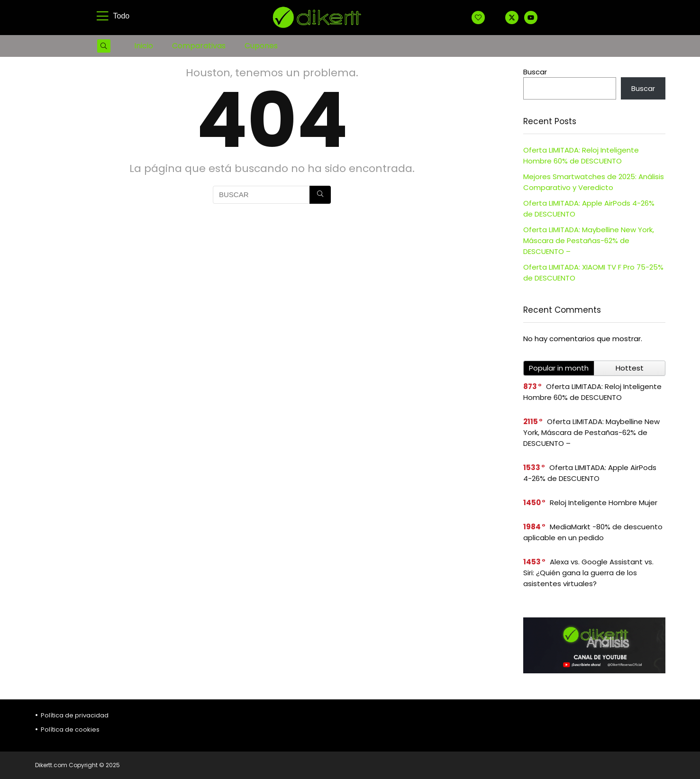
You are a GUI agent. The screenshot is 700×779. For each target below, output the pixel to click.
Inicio (144, 46)
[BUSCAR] (320, 195)
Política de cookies (70, 729)
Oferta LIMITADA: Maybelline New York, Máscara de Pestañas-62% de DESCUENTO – (589, 240)
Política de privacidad (75, 715)
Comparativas (199, 46)
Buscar (535, 72)
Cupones (261, 46)
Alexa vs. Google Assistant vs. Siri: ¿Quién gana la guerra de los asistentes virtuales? (588, 573)
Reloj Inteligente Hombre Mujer (604, 503)
